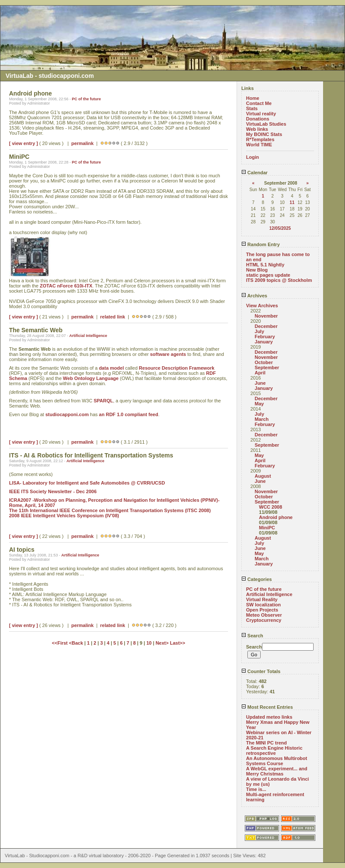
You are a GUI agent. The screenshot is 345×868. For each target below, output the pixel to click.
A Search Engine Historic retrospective (274, 751)
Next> (163, 643)
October (264, 362)
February (265, 337)
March (262, 419)
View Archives (262, 306)
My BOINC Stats (264, 134)
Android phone (276, 517)
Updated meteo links (269, 717)
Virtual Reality (262, 599)
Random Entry (260, 244)
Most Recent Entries (267, 707)
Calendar (254, 173)
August (263, 476)
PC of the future (86, 99)
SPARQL (103, 401)
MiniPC (267, 528)
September (267, 368)
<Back (77, 643)
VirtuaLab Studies (266, 124)
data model (111, 368)
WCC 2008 (271, 507)
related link (113, 317)
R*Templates (260, 139)
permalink (83, 143)
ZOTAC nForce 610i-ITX (66, 286)
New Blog (257, 270)
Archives (254, 296)
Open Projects (262, 610)
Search (252, 636)
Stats (252, 108)
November (266, 316)
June (260, 383)
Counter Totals (261, 671)
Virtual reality (261, 114)
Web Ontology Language (91, 378)
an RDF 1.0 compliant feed (129, 414)
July (259, 331)
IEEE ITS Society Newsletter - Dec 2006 (53, 491)
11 (292, 202)
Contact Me (259, 103)
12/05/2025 (280, 228)
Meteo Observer (264, 615)
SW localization (263, 605)
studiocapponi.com (67, 414)
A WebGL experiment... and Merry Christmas (277, 771)
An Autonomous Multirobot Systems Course (277, 761)
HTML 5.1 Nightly (265, 265)
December (266, 326)
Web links (257, 129)
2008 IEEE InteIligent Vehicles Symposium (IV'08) (64, 516)
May (259, 404)
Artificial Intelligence (88, 336)
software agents (168, 354)
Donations (258, 119)
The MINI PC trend (266, 743)
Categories (257, 579)
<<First (61, 643)
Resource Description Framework (177, 368)
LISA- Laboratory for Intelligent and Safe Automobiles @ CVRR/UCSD (87, 483)
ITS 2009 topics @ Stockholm (279, 280)
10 (149, 643)
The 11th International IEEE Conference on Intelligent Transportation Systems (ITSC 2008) (110, 510)
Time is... (256, 789)
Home (253, 98)
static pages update (268, 275)
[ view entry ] (23, 143)
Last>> (177, 643)
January (264, 342)
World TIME (259, 145)
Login (253, 157)
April (260, 373)
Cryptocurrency (264, 620)
